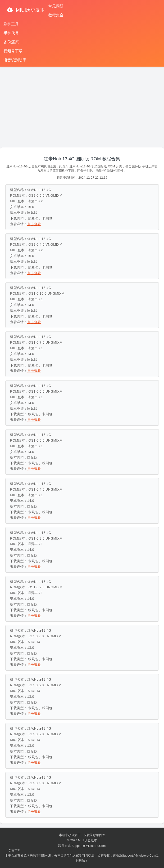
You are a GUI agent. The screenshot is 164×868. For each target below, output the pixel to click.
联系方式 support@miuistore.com (82, 846)
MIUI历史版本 (30, 10)
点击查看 (34, 224)
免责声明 (14, 851)
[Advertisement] (82, 105)
